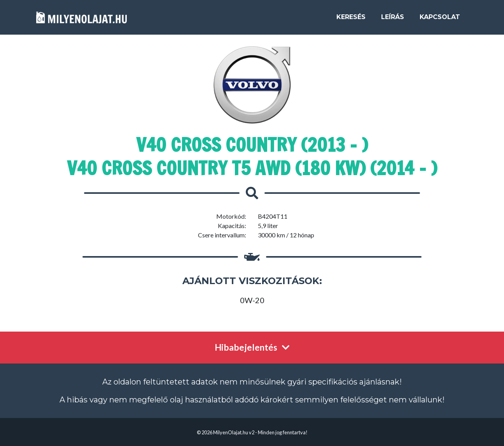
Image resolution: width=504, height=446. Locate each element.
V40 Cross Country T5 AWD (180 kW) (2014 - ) (252, 168)
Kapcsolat (440, 20)
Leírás (393, 20)
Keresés (351, 20)
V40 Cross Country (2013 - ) (252, 145)
